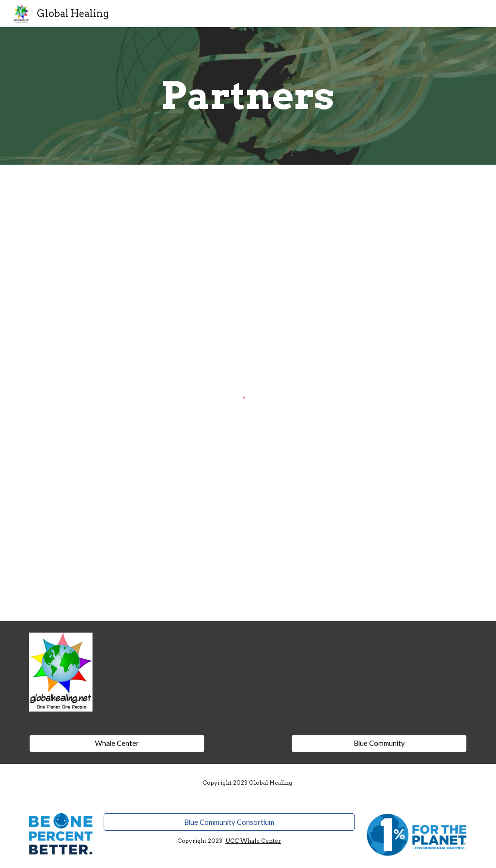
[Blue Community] (379, 744)
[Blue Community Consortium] (229, 822)
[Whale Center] (117, 744)
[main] (248, 96)
